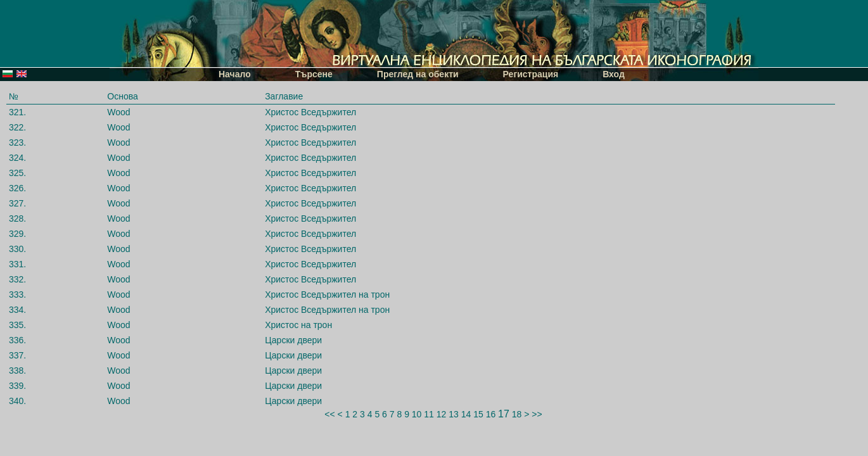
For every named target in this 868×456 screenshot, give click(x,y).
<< (329, 414)
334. (17, 310)
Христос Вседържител (310, 112)
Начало (235, 74)
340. (17, 401)
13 (454, 414)
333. (17, 294)
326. (17, 188)
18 (517, 414)
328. (17, 218)
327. (17, 203)
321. (17, 112)
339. (17, 386)
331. (17, 264)
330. (17, 249)
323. (17, 142)
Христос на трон (298, 325)
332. (17, 279)
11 (429, 414)
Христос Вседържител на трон (327, 294)
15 (478, 414)
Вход (614, 74)
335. (17, 325)
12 (442, 414)
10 (417, 414)
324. (17, 158)
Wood (118, 112)
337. (17, 355)
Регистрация (531, 74)
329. (17, 234)
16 (491, 414)
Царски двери (293, 340)
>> (537, 414)
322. (17, 127)
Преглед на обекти (418, 74)
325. (17, 173)
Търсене (314, 74)
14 (466, 414)
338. (17, 370)
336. (17, 340)
